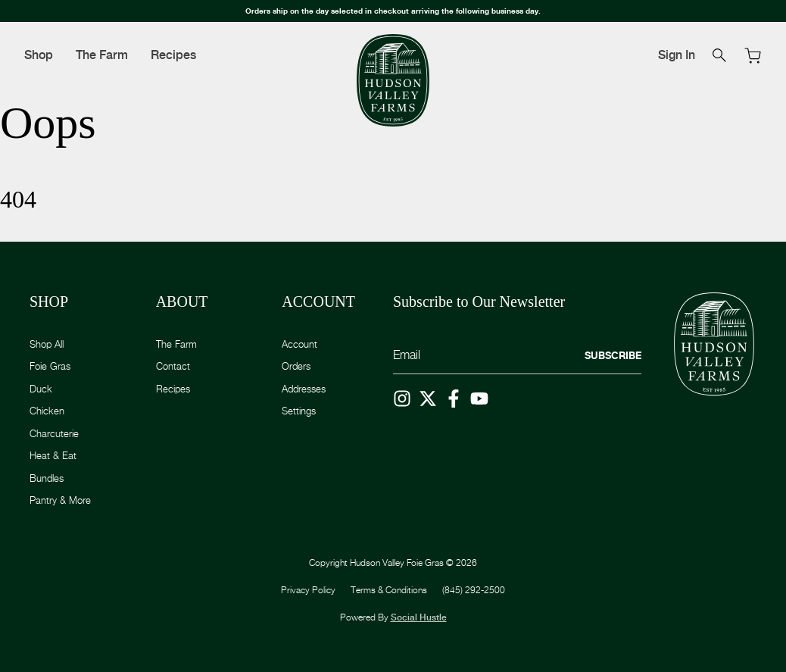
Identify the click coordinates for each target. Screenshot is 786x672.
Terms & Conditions (389, 590)
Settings (299, 411)
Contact (173, 366)
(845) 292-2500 (474, 590)
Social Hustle (419, 617)
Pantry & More (60, 500)
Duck (41, 389)
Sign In (677, 55)
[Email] (517, 356)
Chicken (47, 411)
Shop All (47, 344)
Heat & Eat (53, 455)
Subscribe (613, 355)
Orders (296, 366)
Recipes (173, 55)
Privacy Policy (308, 590)
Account (299, 344)
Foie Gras (50, 366)
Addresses (304, 389)
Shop (39, 55)
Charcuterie (54, 433)
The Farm (102, 55)
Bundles (47, 478)
